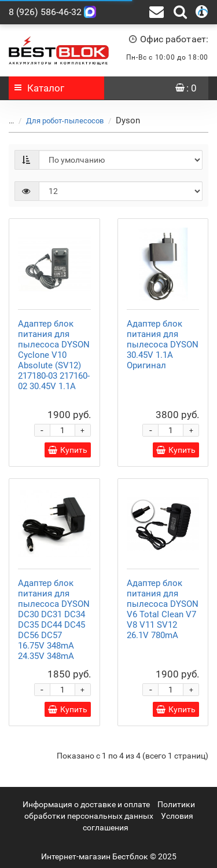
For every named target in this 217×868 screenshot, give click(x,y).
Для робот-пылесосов (65, 121)
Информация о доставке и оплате (86, 804)
